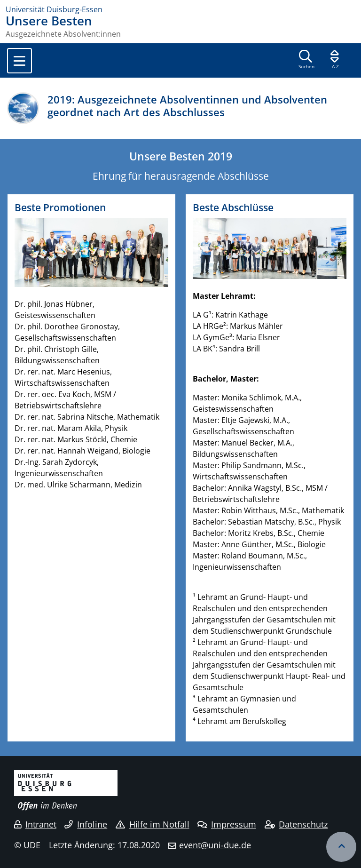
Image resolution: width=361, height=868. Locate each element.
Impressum (227, 824)
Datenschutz (296, 824)
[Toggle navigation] (20, 61)
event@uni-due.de (215, 845)
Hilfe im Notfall (153, 824)
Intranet (35, 824)
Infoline (86, 824)
